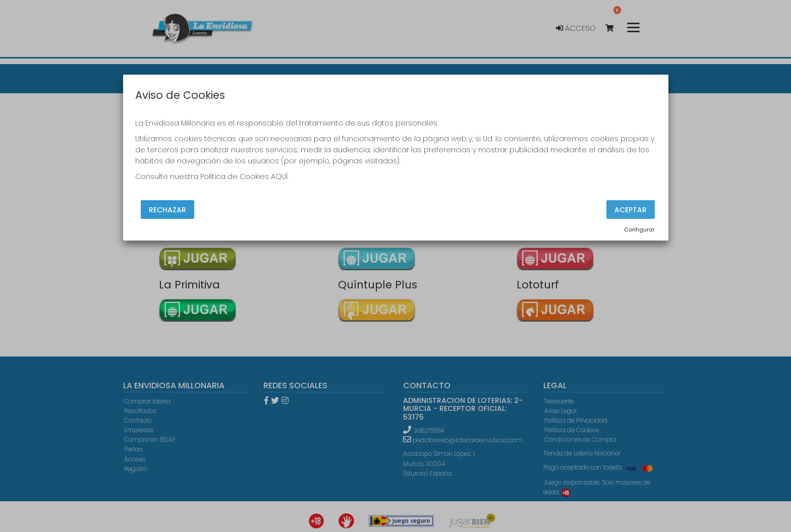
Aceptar (631, 210)
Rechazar (167, 210)
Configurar (639, 229)
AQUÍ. (280, 176)
